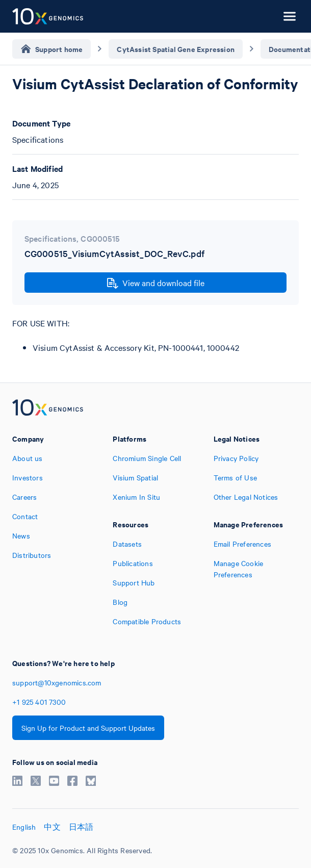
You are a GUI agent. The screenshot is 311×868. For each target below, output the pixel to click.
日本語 (81, 827)
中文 (52, 827)
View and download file (156, 283)
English (24, 827)
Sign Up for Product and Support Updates (88, 728)
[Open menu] (290, 16)
